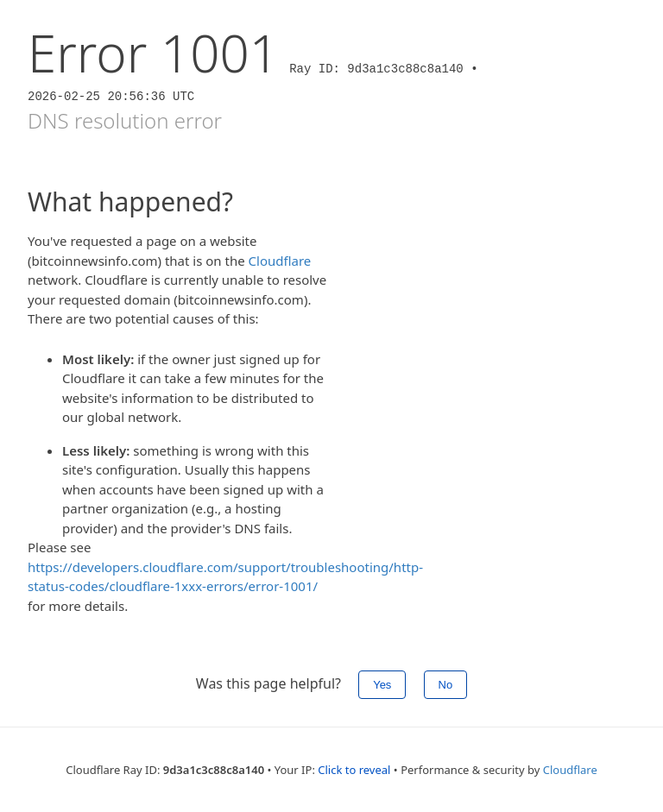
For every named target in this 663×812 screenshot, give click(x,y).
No (446, 685)
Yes (382, 685)
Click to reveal (354, 770)
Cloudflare (280, 261)
